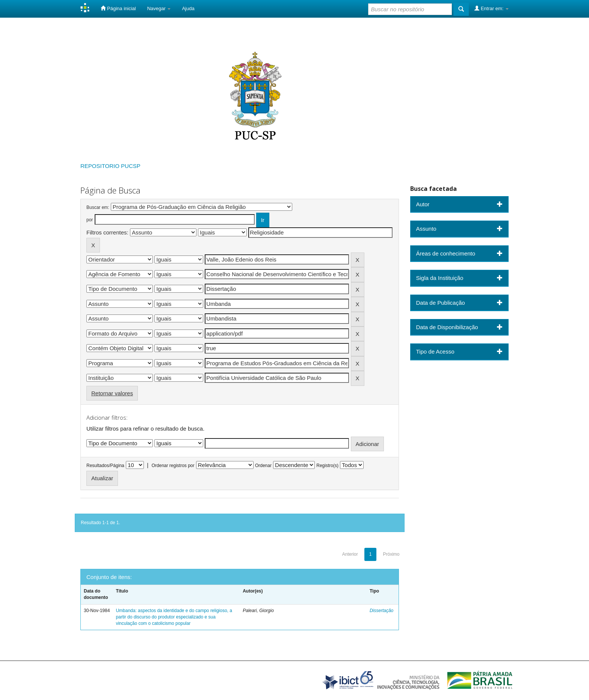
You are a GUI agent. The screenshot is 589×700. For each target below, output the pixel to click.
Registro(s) (327, 466)
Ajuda (188, 8)
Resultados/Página (105, 466)
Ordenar (263, 466)
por (90, 220)
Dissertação (381, 611)
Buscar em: (98, 207)
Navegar (159, 8)
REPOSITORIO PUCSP (110, 166)
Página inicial (118, 8)
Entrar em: (492, 8)
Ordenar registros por (173, 466)
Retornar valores (112, 393)
